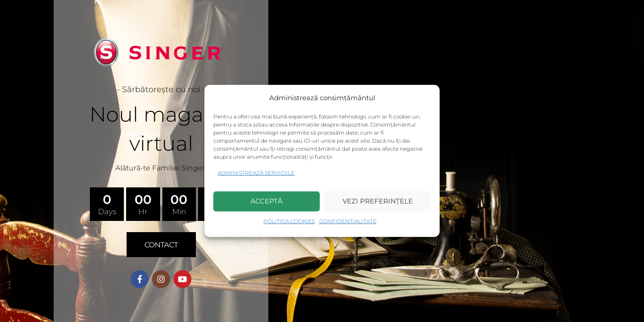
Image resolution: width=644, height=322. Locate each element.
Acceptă (267, 201)
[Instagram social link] (161, 279)
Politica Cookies (289, 221)
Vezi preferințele (378, 201)
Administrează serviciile (256, 173)
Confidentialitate (348, 221)
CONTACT (161, 245)
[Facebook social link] (140, 279)
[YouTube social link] (182, 279)
